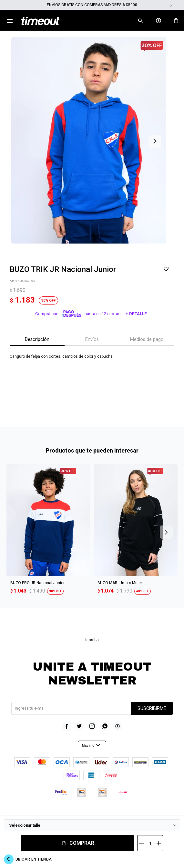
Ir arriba (92, 640)
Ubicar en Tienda (34, 859)
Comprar (82, 843)
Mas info (92, 745)
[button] (140, 21)
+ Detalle (136, 314)
